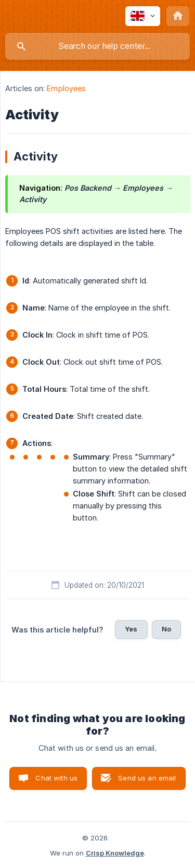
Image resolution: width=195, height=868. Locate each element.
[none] (143, 16)
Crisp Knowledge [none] (115, 853)
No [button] (166, 629)
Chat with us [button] (56, 778)
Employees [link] (66, 88)
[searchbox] (97, 46)
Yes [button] (131, 629)
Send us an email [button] (147, 778)
